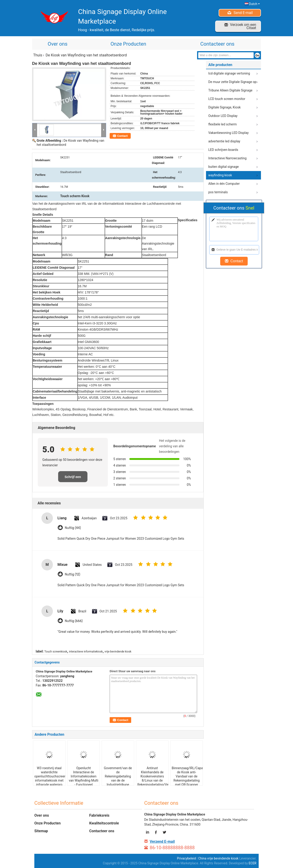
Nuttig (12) (72, 574)
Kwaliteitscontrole (104, 823)
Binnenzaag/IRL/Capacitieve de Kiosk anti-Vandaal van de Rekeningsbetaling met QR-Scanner (187, 776)
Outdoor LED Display (223, 116)
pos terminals (218, 192)
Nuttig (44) (73, 528)
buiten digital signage (224, 167)
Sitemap (41, 831)
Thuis (38, 55)
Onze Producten (128, 44)
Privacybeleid (186, 858)
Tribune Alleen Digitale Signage (230, 90)
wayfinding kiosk (220, 175)
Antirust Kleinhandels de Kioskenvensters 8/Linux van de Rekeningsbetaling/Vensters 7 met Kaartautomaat (153, 780)
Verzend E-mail (162, 842)
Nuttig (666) (74, 621)
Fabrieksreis (99, 815)
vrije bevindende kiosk (118, 652)
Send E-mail (243, 13)
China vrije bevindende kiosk (218, 858)
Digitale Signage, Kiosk (224, 107)
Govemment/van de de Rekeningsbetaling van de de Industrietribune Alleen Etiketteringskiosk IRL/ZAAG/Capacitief (118, 782)
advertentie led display (224, 141)
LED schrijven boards (223, 150)
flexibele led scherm (222, 124)
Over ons (57, 44)
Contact (122, 136)
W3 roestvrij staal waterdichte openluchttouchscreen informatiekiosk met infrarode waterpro (50, 776)
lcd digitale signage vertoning (229, 73)
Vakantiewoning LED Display (228, 133)
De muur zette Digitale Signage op (232, 82)
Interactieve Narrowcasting (227, 158)
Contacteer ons (217, 44)
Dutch (254, 4)
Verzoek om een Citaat (243, 26)
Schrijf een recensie (73, 479)
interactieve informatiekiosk (86, 652)
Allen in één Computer (224, 184)
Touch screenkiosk (56, 652)
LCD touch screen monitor (227, 99)
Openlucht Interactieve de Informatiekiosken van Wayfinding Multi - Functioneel (83, 776)
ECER (252, 863)
